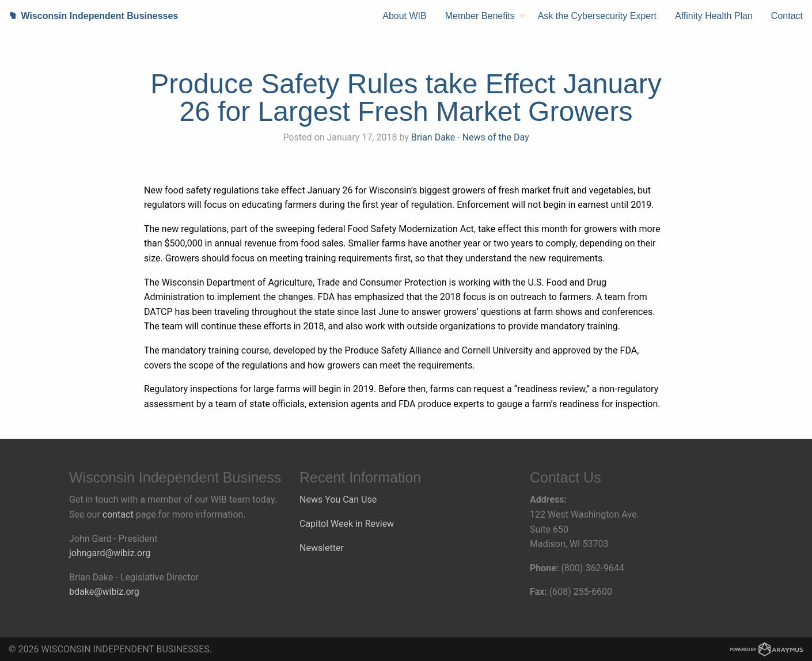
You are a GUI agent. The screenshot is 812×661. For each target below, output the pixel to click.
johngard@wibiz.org (110, 553)
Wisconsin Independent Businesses (89, 16)
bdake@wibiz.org (104, 592)
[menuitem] (404, 16)
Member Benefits (480, 16)
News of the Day (496, 137)
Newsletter (322, 548)
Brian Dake (433, 137)
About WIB (404, 16)
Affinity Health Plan (714, 16)
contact (118, 514)
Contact (787, 16)
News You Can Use (338, 499)
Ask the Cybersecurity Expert (597, 16)
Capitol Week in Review (347, 524)
